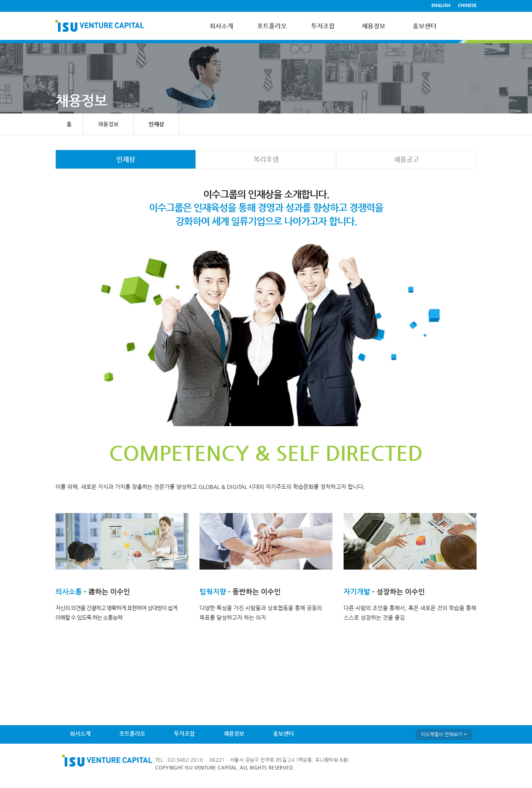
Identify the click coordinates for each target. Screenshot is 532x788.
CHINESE (467, 5)
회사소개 (221, 26)
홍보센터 (424, 26)
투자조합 (323, 26)
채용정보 (374, 26)
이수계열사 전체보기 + (444, 734)
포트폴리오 (272, 26)
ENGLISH (441, 5)
